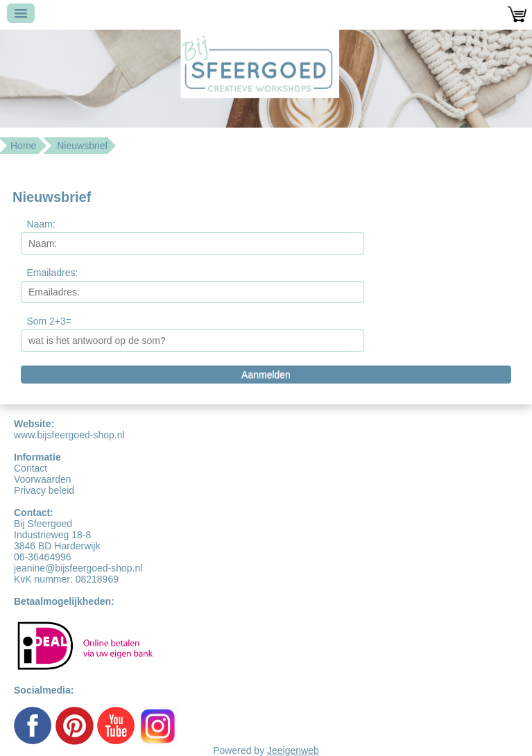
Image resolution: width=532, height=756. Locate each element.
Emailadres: (52, 273)
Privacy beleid (44, 490)
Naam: (41, 224)
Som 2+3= (49, 321)
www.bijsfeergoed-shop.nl (69, 435)
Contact (31, 468)
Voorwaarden (43, 479)
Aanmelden (266, 375)
